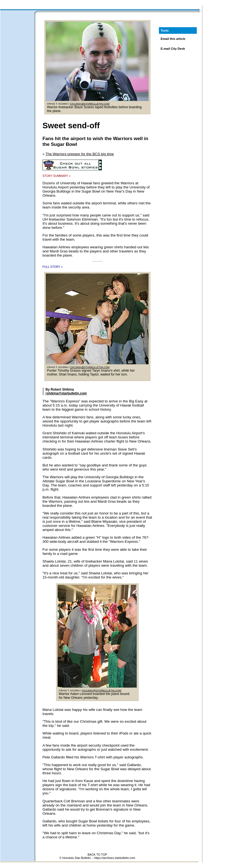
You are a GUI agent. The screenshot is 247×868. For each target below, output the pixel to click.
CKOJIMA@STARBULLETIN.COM (90, 104)
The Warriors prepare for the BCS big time (80, 154)
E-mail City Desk (173, 49)
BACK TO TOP (97, 855)
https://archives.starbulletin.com (115, 858)
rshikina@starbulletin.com (66, 393)
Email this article (173, 39)
